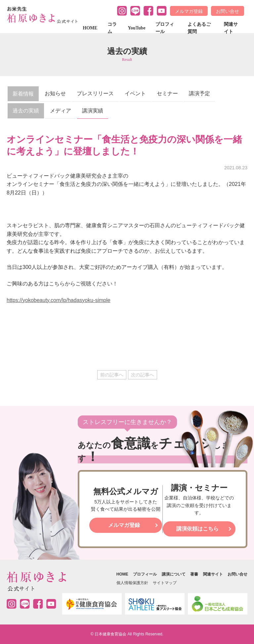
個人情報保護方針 (132, 583)
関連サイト (231, 28)
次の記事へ (143, 375)
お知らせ (55, 93)
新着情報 (23, 94)
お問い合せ (228, 11)
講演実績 (93, 111)
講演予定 (199, 93)
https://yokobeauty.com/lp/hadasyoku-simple (59, 300)
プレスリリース (95, 93)
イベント (135, 93)
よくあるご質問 (199, 28)
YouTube (136, 28)
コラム (112, 28)
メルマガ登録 (189, 11)
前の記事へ (112, 375)
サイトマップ (165, 583)
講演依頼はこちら (197, 529)
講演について (174, 574)
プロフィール (165, 28)
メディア (61, 111)
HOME (90, 28)
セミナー (167, 93)
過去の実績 (26, 111)
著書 (194, 574)
